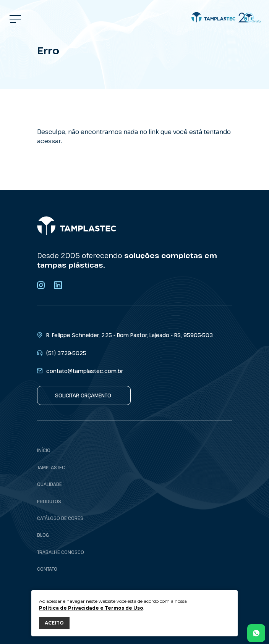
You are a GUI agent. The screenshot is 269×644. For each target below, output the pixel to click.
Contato (47, 569)
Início (44, 450)
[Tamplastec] (226, 18)
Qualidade (49, 484)
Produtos (49, 501)
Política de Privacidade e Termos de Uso (91, 608)
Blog (43, 535)
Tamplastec (51, 467)
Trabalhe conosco (61, 552)
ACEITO (54, 623)
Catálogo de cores (60, 518)
